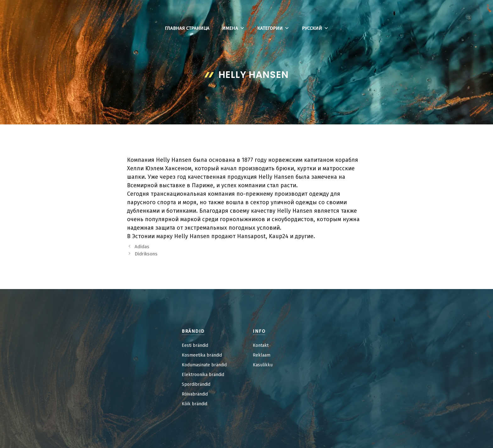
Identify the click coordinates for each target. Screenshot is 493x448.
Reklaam (262, 355)
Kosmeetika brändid (202, 355)
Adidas (142, 247)
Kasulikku (263, 365)
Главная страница (187, 28)
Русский (315, 28)
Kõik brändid (194, 404)
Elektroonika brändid (203, 375)
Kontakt (261, 345)
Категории (273, 28)
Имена (233, 28)
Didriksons (146, 254)
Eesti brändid (195, 345)
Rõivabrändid (195, 394)
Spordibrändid (196, 384)
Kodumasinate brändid (204, 365)
